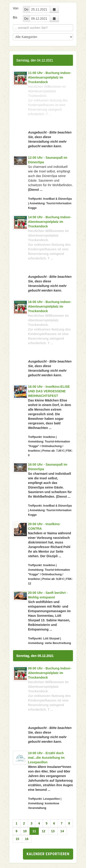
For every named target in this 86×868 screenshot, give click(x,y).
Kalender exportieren (48, 854)
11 (34, 831)
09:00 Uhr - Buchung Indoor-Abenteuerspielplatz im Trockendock (50, 673)
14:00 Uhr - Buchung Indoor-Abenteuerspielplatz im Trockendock (50, 222)
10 (25, 831)
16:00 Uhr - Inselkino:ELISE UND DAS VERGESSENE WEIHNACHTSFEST (49, 391)
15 (17, 839)
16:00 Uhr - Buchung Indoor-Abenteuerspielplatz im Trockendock (50, 306)
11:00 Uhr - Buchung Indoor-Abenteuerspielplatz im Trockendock (50, 77)
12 (44, 831)
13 (53, 831)
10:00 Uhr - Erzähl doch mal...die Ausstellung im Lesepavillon (46, 758)
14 (62, 831)
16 (27, 839)
